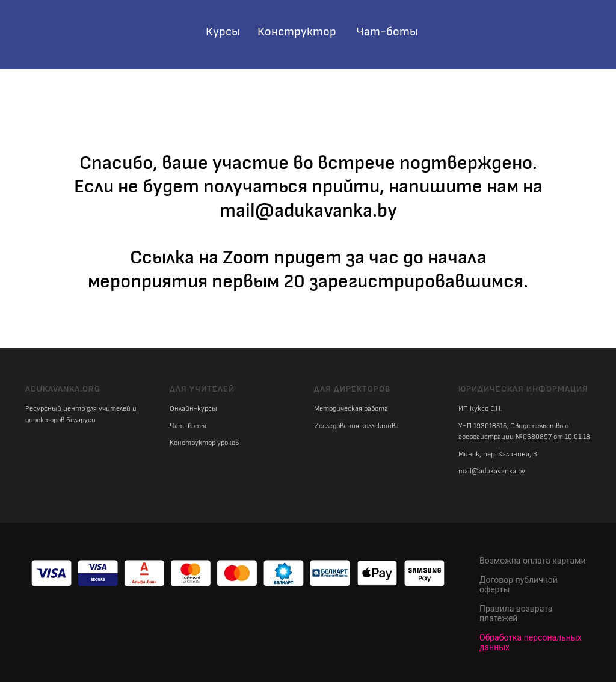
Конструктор (297, 32)
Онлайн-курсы (193, 409)
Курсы (223, 32)
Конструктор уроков (204, 443)
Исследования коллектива (356, 426)
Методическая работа (351, 409)
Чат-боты (387, 32)
